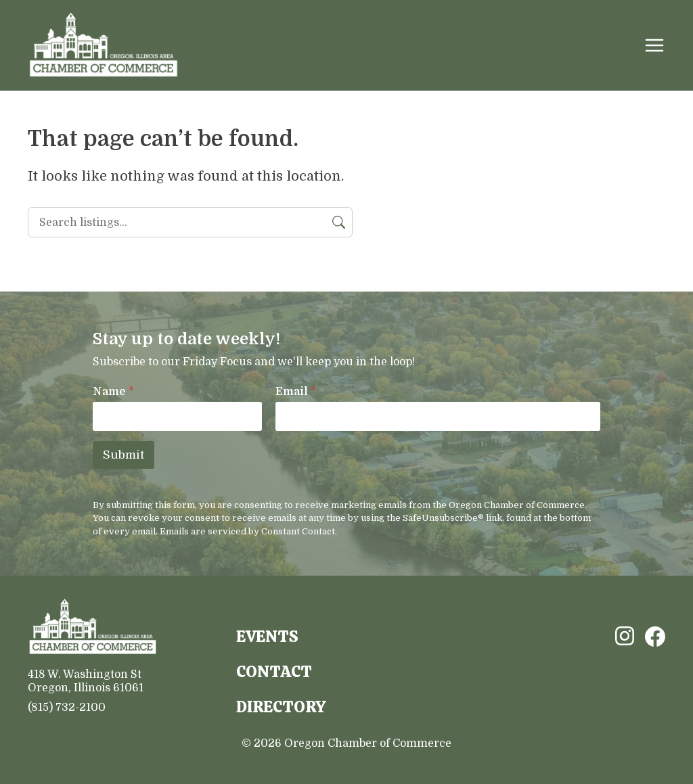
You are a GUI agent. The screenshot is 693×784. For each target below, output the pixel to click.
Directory (281, 707)
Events (267, 636)
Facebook (655, 637)
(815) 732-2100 (67, 708)
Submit (124, 455)
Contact (274, 671)
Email (296, 392)
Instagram (625, 636)
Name (113, 392)
